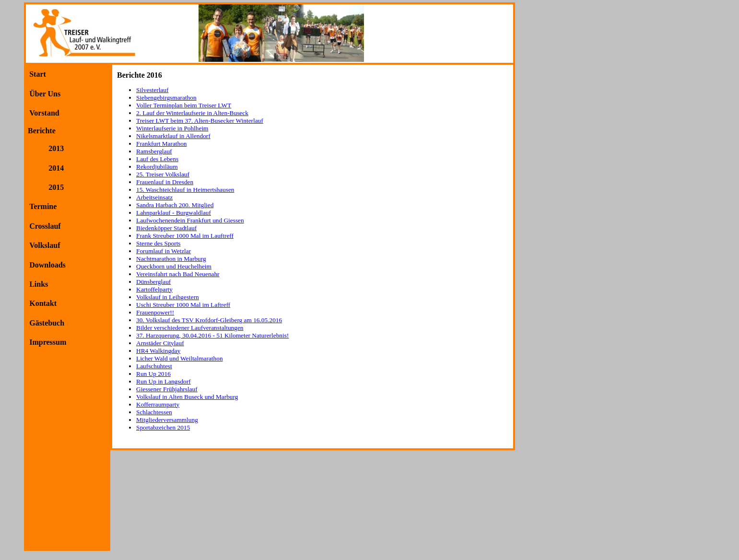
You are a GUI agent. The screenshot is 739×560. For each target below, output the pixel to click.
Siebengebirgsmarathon (166, 98)
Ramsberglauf (154, 151)
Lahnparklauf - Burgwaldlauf (174, 213)
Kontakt (43, 303)
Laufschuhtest (154, 366)
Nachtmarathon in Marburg (171, 259)
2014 (56, 168)
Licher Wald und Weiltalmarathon (180, 358)
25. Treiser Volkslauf (163, 174)
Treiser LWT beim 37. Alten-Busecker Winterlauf (200, 121)
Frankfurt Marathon (162, 144)
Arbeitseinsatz (154, 197)
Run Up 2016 (153, 374)
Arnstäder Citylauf (160, 343)
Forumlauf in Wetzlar (164, 251)
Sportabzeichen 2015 (163, 427)
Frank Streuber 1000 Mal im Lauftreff (185, 236)
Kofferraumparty (158, 404)
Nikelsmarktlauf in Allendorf (173, 136)
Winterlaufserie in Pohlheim (172, 128)
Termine (43, 206)
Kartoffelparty (154, 289)
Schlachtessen (154, 412)
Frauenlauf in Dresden (165, 182)
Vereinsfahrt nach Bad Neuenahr (178, 274)
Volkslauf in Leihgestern (168, 297)
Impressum (48, 342)
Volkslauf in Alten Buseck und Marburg (187, 397)
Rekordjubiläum (157, 167)
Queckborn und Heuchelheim (174, 266)
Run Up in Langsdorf (164, 381)
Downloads (47, 265)
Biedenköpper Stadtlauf (166, 228)
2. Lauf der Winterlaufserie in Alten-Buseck (192, 113)
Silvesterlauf (152, 90)
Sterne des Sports (158, 243)
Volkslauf (45, 245)
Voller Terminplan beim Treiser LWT (184, 105)
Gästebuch (47, 323)
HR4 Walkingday (158, 351)
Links (39, 284)
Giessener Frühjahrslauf (167, 389)
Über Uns (45, 94)
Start (38, 74)
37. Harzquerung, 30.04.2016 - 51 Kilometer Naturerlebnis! (212, 335)
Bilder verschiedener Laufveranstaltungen (190, 328)
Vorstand (44, 113)
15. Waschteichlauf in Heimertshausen (185, 190)
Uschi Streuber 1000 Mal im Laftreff (183, 305)
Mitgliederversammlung (167, 420)
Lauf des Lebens (157, 159)
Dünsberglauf (153, 282)
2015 (56, 187)
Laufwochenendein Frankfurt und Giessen (190, 220)
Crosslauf (45, 226)
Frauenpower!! (155, 312)
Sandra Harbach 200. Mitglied (175, 205)
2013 (56, 148)
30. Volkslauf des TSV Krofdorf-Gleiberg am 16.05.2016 (209, 320)
